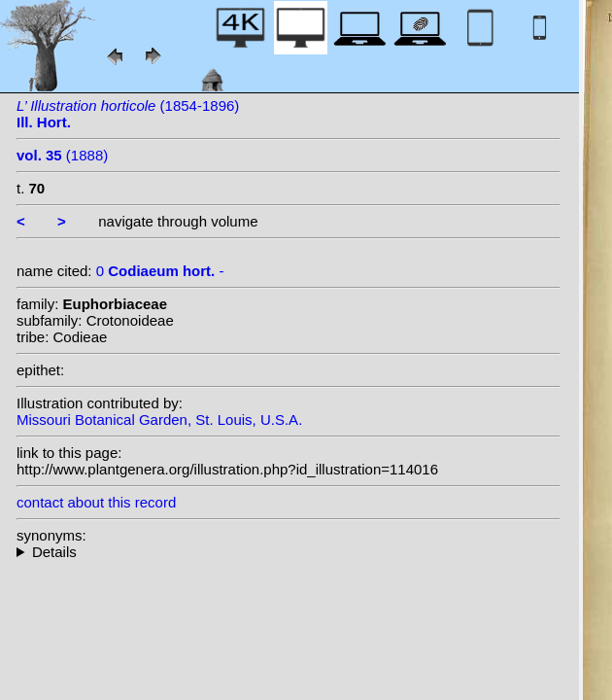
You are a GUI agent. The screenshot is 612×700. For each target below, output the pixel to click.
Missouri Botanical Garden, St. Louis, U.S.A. (159, 420)
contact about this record (96, 502)
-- (289, 552)
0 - (160, 271)
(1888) (62, 155)
